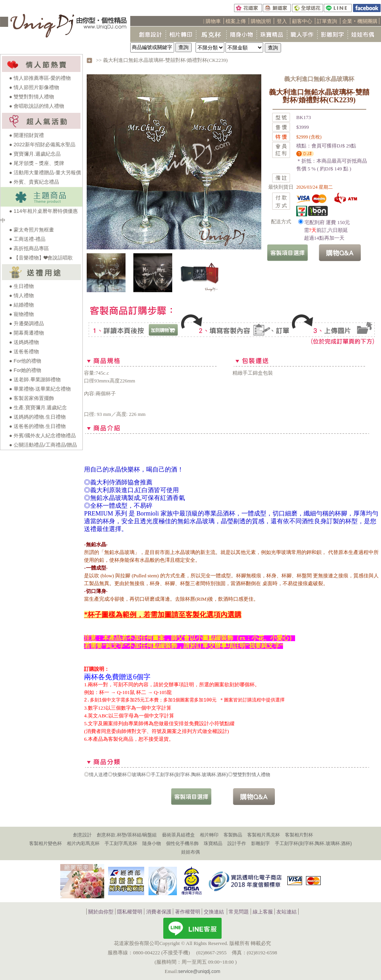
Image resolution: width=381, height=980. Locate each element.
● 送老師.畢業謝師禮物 (35, 380)
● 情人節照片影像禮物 (34, 87)
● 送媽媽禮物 (24, 342)
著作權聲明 (188, 912)
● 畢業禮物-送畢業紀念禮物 (40, 389)
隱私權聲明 (130, 912)
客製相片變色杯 (45, 843)
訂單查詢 (327, 21)
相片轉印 (209, 835)
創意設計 (82, 835)
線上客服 (263, 912)
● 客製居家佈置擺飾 (32, 398)
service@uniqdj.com (199, 971)
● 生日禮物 (22, 286)
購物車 (213, 21)
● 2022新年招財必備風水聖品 (42, 145)
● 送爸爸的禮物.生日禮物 (38, 426)
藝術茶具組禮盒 (178, 835)
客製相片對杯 (299, 835)
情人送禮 (98, 775)
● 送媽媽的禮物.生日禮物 (38, 417)
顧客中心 (302, 21)
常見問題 (239, 912)
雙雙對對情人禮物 (252, 775)
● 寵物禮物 (22, 314)
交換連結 (214, 912)
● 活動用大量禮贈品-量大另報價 (45, 173)
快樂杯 (120, 775)
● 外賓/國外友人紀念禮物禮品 (43, 436)
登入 (282, 21)
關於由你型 (101, 912)
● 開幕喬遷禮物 (27, 333)
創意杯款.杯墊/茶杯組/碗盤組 (127, 835)
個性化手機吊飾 (182, 843)
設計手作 (237, 843)
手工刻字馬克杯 (121, 843)
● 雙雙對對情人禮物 (32, 97)
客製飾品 (233, 835)
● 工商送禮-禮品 (28, 239)
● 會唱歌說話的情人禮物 (37, 106)
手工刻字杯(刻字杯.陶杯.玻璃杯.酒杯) (189, 775)
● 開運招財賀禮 (27, 135)
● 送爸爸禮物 (24, 352)
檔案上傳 (236, 21)
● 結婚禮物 (22, 305)
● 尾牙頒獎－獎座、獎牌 (37, 163)
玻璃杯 (139, 775)
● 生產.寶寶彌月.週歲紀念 (38, 408)
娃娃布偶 (190, 852)
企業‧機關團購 (360, 21)
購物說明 (261, 21)
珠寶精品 (213, 843)
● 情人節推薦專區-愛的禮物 (40, 78)
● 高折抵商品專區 (29, 248)
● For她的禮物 (25, 370)
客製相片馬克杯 (264, 835)
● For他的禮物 (25, 361)
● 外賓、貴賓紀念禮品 (34, 182)
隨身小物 (152, 843)
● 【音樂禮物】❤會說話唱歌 (41, 258)
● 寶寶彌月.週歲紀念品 (35, 154)
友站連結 (287, 912)
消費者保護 (159, 912)
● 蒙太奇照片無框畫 (32, 230)
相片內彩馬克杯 (83, 843)
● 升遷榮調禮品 (27, 323)
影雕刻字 (260, 843)
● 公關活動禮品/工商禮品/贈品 (43, 445)
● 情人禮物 (22, 295)
